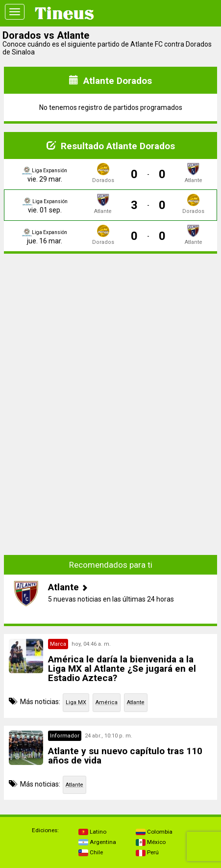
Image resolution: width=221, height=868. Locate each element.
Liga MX (76, 702)
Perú (147, 852)
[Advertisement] (111, 330)
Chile (91, 852)
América (107, 702)
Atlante (136, 702)
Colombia (154, 832)
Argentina (97, 842)
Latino (92, 832)
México (151, 842)
